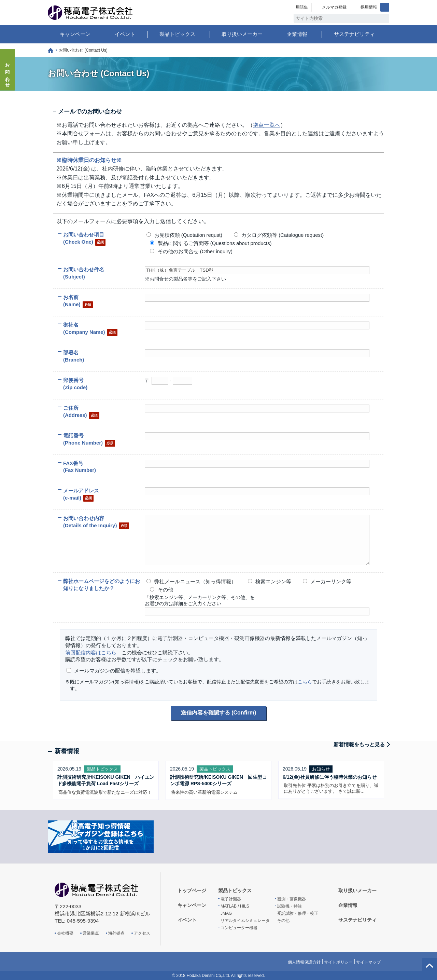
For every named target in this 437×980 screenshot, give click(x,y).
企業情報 (297, 34)
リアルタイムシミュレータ (245, 921)
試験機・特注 (290, 906)
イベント (125, 34)
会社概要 (65, 933)
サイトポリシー (338, 962)
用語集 (302, 7)
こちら (305, 682)
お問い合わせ (8, 73)
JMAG (226, 913)
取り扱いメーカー (242, 34)
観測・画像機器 (292, 899)
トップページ (51, 50)
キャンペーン (75, 34)
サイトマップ (368, 962)
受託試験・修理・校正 (298, 913)
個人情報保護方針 (304, 962)
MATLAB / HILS (235, 906)
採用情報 (369, 7)
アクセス (142, 933)
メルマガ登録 (334, 7)
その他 (283, 921)
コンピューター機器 (239, 928)
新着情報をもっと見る (359, 744)
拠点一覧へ (267, 125)
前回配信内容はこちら (91, 652)
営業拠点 (91, 933)
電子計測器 (231, 899)
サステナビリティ (354, 34)
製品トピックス (177, 34)
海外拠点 (116, 933)
